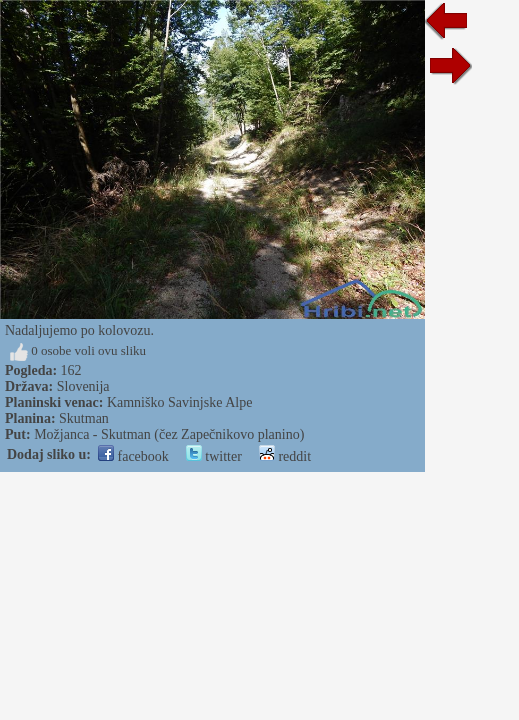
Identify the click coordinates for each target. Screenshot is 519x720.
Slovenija (83, 386)
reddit (285, 456)
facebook (133, 456)
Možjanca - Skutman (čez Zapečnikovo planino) (169, 434)
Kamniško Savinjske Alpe (179, 402)
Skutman (84, 418)
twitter (214, 456)
